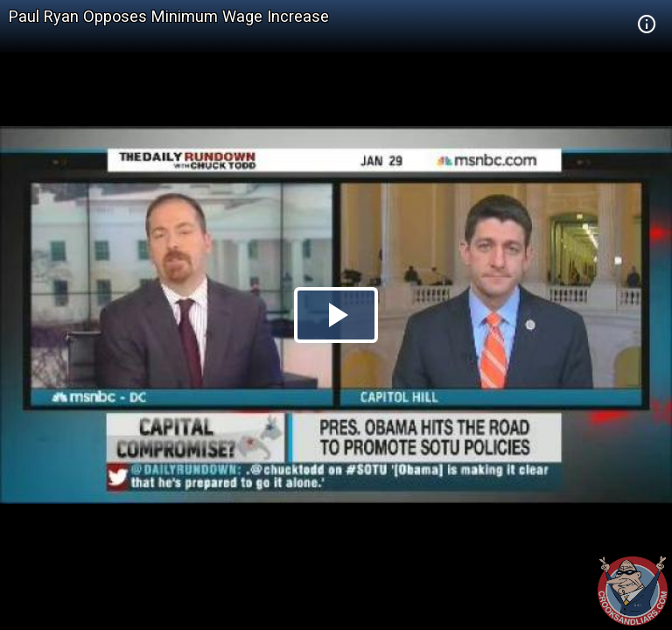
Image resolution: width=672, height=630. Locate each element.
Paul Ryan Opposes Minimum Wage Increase (169, 16)
